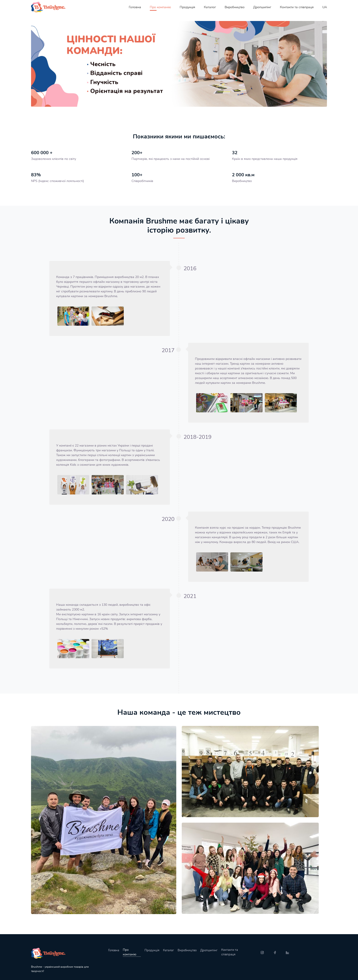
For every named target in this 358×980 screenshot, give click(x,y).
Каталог (210, 7)
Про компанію (160, 7)
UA (325, 7)
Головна (135, 7)
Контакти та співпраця (297, 7)
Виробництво (235, 7)
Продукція (187, 7)
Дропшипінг (262, 7)
